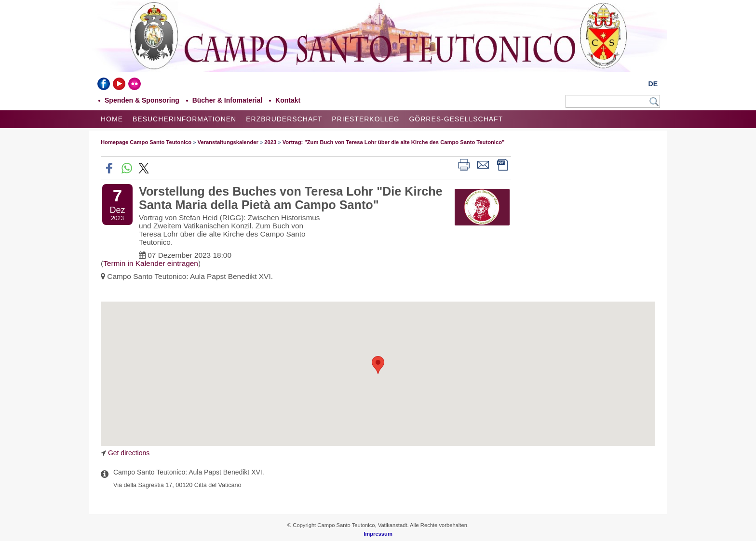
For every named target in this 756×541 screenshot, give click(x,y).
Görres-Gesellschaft (456, 119)
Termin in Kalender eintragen (151, 263)
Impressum (378, 534)
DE (653, 84)
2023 (270, 142)
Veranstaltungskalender (228, 142)
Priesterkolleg (365, 119)
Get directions (129, 453)
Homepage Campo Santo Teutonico (146, 142)
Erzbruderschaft (284, 119)
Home (112, 119)
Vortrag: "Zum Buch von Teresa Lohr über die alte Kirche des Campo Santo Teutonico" (394, 142)
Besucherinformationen (184, 119)
